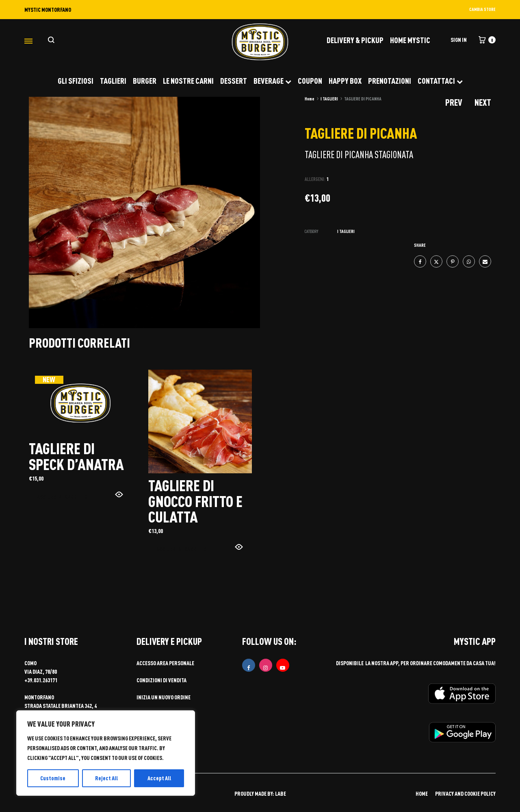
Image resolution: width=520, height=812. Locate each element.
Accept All (159, 778)
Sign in (459, 40)
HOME (422, 793)
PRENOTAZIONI (390, 81)
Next (483, 102)
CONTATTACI (440, 81)
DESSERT (234, 81)
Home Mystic (410, 40)
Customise (53, 778)
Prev (454, 102)
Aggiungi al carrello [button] (62, 497)
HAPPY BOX (345, 81)
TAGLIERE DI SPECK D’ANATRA (76, 456)
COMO (30, 663)
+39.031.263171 (41, 680)
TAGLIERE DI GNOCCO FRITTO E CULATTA (195, 501)
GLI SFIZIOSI (76, 81)
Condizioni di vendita (161, 680)
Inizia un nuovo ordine (164, 697)
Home (310, 99)
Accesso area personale (165, 663)
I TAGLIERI (329, 99)
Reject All (106, 778)
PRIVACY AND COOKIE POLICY (465, 793)
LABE (281, 793)
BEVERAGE (272, 81)
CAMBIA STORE (482, 9)
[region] (106, 753)
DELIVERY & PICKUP (355, 40)
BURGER (145, 81)
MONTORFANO (39, 697)
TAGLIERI (113, 81)
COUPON (310, 81)
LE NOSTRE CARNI (188, 81)
